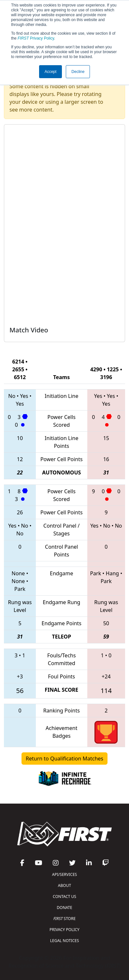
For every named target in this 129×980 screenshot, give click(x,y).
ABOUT (64, 885)
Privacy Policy (36, 38)
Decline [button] (78, 72)
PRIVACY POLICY (64, 930)
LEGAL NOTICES (65, 941)
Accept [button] (51, 72)
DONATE (64, 908)
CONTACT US (64, 896)
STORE (64, 919)
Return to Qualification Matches (64, 759)
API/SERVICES (64, 874)
